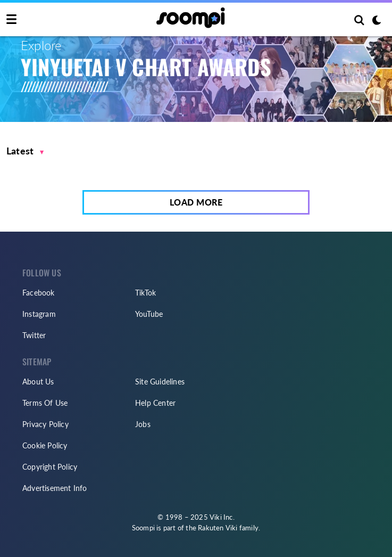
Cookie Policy (45, 445)
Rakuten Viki (218, 528)
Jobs (143, 424)
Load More (196, 202)
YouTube (149, 314)
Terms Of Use (45, 403)
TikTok (145, 293)
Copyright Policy (50, 467)
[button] (25, 151)
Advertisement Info (55, 488)
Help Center (155, 403)
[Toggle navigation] (11, 20)
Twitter (34, 335)
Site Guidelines (160, 382)
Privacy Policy (45, 424)
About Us (38, 382)
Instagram (39, 314)
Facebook (39, 293)
